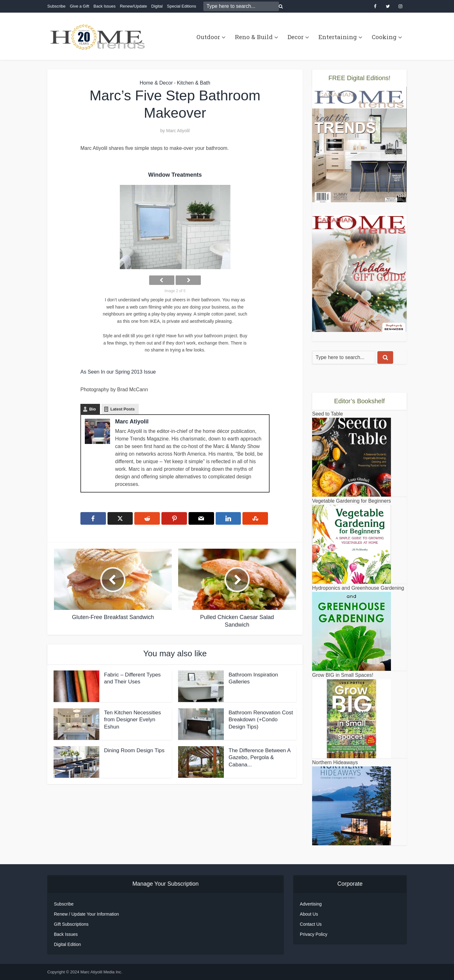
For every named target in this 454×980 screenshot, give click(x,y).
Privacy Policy (314, 934)
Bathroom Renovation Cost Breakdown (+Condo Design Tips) (261, 720)
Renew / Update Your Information (86, 914)
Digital (157, 6)
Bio (93, 409)
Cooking (384, 37)
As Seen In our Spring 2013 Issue (118, 372)
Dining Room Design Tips (134, 750)
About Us (309, 914)
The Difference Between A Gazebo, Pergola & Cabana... (259, 758)
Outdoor (208, 37)
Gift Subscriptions (71, 924)
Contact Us (311, 924)
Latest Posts (122, 409)
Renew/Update (133, 6)
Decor (296, 37)
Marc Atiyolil (178, 131)
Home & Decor (156, 83)
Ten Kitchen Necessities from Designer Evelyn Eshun (132, 720)
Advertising (311, 904)
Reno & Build (254, 37)
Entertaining (338, 37)
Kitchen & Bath (194, 83)
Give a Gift (79, 6)
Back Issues (104, 6)
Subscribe (56, 6)
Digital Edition (67, 944)
